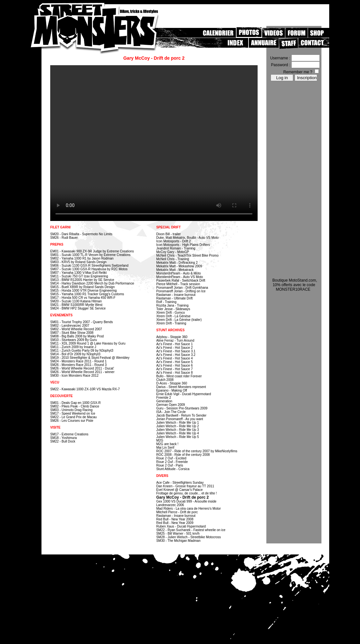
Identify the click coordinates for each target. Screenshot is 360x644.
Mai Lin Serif (165, 448)
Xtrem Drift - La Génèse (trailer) (179, 320)
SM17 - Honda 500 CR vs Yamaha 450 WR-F (83, 298)
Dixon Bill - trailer (168, 234)
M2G (160, 440)
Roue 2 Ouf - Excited (171, 458)
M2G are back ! (167, 444)
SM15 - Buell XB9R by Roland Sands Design (82, 287)
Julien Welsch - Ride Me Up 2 (178, 426)
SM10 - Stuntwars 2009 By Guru (74, 340)
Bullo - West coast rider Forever (179, 376)
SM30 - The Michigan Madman (178, 541)
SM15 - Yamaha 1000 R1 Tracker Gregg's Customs (87, 294)
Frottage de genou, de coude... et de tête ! (186, 493)
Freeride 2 (164, 398)
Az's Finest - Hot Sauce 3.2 (176, 355)
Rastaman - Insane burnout (176, 295)
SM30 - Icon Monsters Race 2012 (74, 376)
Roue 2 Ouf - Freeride (172, 462)
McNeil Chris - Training (173, 259)
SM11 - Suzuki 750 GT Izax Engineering (79, 276)
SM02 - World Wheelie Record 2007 (76, 329)
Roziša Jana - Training (172, 305)
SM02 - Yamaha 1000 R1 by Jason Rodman (82, 258)
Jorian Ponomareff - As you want (180, 419)
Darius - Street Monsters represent (181, 387)
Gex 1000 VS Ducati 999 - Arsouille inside (186, 501)
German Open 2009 (170, 405)
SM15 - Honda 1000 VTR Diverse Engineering (83, 291)
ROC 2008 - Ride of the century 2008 (183, 455)
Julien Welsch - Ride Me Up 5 (178, 437)
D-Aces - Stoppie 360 (172, 383)
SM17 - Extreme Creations (69, 434)
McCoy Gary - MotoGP (173, 252)
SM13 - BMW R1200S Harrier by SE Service (82, 280)
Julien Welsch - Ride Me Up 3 (178, 430)
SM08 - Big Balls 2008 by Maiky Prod (77, 336)
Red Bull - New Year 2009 (175, 523)
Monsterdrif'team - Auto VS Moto (180, 277)
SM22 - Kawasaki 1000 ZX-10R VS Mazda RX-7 (85, 389)
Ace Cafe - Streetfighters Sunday (180, 483)
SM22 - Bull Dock (63, 441)
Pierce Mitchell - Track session (178, 284)
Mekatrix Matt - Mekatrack (175, 270)
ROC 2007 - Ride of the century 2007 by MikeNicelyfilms (197, 451)
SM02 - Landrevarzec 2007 (70, 326)
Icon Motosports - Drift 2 (174, 241)
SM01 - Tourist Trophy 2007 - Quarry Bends (81, 322)
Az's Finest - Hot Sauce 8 (174, 373)
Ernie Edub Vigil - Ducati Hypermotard (184, 394)
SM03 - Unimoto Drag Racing (71, 410)
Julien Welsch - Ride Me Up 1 (178, 423)
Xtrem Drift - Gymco (170, 313)
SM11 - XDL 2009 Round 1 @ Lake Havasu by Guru (88, 343)
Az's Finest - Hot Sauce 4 (174, 358)
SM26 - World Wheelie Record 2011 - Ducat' (82, 368)
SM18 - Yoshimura (64, 438)
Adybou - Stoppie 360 (172, 337)
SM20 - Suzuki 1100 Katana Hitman (76, 301)
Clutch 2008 (165, 380)
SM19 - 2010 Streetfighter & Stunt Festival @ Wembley (90, 358)
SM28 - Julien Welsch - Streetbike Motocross (188, 537)
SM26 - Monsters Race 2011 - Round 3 (78, 365)
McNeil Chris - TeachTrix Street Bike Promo (187, 255)
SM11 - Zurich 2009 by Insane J (73, 347)
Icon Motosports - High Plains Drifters (183, 245)
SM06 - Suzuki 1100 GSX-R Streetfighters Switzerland (89, 266)
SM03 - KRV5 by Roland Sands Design (78, 262)
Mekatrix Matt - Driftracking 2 (177, 263)
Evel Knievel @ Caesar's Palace (179, 490)
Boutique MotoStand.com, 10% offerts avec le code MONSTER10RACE (295, 285)
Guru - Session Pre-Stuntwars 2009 (182, 408)
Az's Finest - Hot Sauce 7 (174, 369)
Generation (164, 401)
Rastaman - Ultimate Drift (174, 298)
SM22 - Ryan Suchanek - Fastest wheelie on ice (191, 530)
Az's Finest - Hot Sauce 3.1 (176, 351)
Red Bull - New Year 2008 (175, 519)
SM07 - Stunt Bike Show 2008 (72, 333)
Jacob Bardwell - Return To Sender (181, 415)
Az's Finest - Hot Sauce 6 (174, 365)
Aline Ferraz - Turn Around (175, 340)
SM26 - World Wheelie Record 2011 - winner (82, 372)
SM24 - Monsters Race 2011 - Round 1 (78, 361)
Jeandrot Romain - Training (176, 248)
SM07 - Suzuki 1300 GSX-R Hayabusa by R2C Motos (89, 269)
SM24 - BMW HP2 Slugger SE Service (78, 308)
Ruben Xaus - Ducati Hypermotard (181, 526)
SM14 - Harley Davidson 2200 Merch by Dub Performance (92, 283)
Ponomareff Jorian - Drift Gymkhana (182, 288)
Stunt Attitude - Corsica (173, 469)
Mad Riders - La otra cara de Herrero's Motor (188, 509)
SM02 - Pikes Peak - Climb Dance (75, 406)
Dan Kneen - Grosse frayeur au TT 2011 (185, 486)
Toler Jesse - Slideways (173, 309)
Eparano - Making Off (172, 390)
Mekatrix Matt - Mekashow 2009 (179, 266)
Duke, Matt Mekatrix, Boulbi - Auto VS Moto (187, 238)
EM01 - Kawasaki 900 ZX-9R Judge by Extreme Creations (92, 251)
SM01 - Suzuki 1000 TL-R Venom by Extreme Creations (90, 255)
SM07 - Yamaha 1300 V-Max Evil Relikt (78, 273)
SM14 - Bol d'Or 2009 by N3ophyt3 (75, 354)
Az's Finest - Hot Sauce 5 (174, 362)
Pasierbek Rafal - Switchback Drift (181, 280)
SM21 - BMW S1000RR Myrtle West (76, 305)
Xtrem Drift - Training (171, 323)
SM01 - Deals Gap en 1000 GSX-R (75, 403)
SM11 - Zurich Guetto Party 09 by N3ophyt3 (82, 351)
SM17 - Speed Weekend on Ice (73, 413)
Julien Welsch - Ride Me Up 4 (178, 433)
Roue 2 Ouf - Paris (170, 465)
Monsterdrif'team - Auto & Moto (179, 273)
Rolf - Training (166, 302)
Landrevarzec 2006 (170, 505)
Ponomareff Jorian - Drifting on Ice (181, 291)
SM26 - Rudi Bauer (64, 238)
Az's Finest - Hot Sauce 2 (174, 348)
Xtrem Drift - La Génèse (173, 316)
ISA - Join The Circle (171, 412)
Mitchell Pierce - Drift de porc (177, 512)
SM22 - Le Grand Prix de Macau (73, 417)
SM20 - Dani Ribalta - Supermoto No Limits (81, 234)
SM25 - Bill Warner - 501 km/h (178, 534)
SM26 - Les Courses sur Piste (72, 421)
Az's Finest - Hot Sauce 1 (174, 344)
